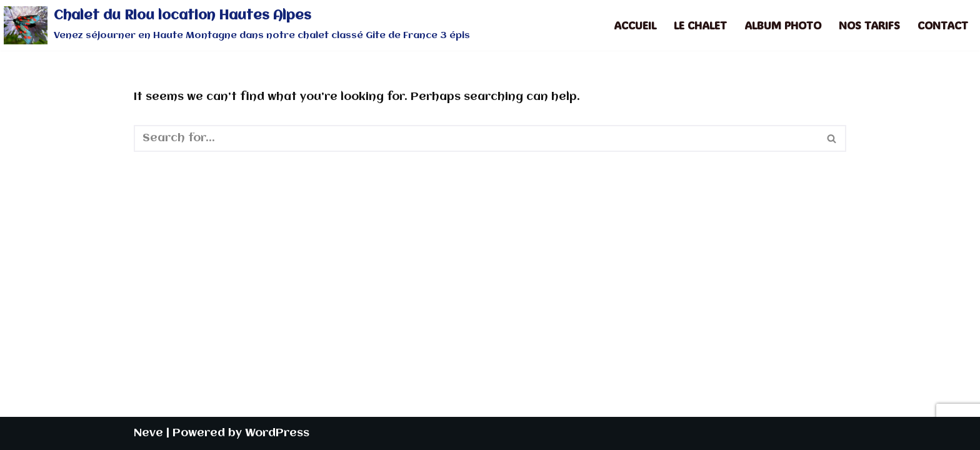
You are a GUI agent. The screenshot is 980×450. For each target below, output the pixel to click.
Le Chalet (700, 25)
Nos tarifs (869, 25)
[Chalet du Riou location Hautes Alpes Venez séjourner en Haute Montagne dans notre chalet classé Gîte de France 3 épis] (237, 25)
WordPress (277, 433)
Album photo (783, 25)
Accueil (635, 25)
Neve (148, 433)
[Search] (476, 138)
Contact (943, 25)
